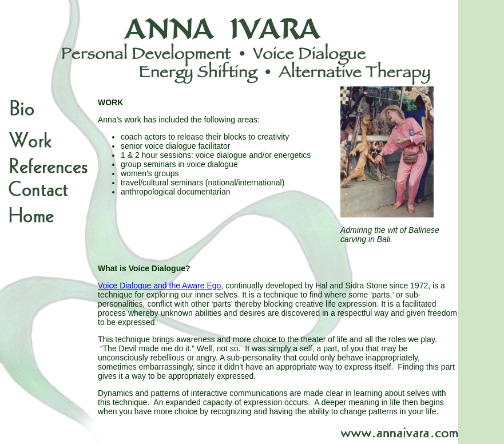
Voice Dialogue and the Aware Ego (159, 286)
